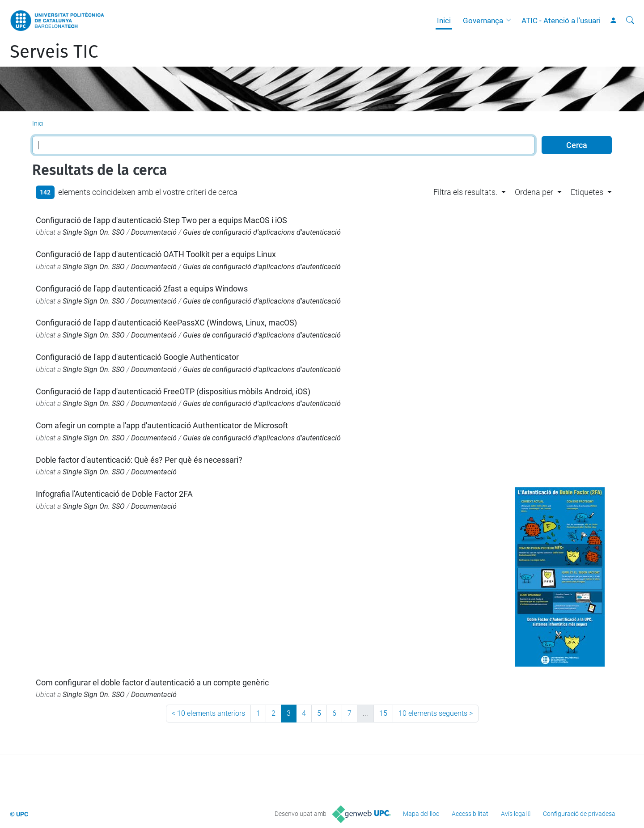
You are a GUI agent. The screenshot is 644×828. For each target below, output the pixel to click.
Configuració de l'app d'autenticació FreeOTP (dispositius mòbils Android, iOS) (173, 391)
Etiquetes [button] (587, 192)
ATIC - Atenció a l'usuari (561, 21)
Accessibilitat (470, 814)
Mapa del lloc (421, 814)
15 (383, 713)
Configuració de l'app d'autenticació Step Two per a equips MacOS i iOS (161, 220)
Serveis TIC (54, 52)
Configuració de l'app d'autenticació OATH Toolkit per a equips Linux (156, 254)
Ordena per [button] (534, 192)
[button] (511, 21)
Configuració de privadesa (579, 814)
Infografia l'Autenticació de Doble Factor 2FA (114, 494)
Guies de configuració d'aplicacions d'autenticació (262, 232)
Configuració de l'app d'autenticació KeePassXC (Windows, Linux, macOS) (166, 323)
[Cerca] (630, 21)
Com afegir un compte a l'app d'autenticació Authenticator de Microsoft (162, 425)
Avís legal (514, 814)
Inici (444, 21)
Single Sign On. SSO (94, 232)
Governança (483, 21)
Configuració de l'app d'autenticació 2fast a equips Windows (142, 289)
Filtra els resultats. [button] (465, 192)
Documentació (154, 232)
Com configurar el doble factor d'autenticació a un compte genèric (152, 682)
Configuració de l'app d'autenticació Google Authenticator (137, 357)
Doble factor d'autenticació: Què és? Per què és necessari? (139, 460)
